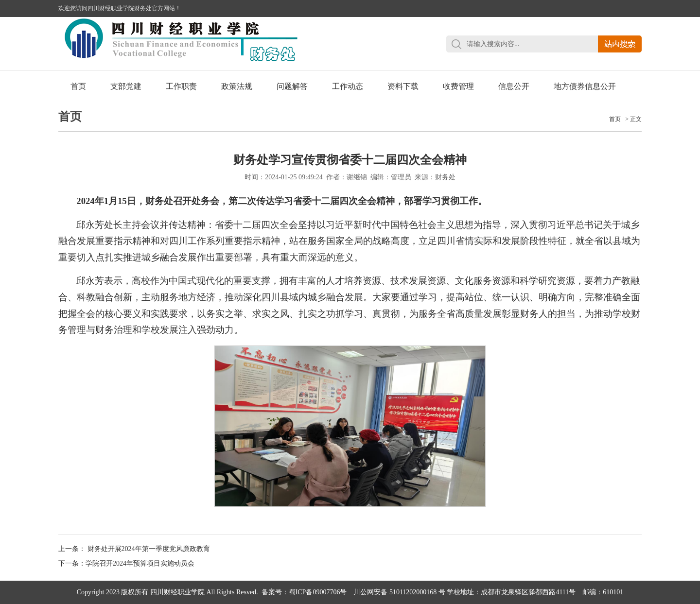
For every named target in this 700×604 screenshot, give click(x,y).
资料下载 (403, 86)
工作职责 (181, 86)
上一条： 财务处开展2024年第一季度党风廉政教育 (134, 549)
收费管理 (458, 86)
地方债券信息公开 (585, 86)
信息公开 (514, 86)
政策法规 (237, 86)
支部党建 (126, 86)
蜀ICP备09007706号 (318, 592)
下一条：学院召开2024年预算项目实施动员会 (126, 563)
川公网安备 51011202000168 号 (399, 592)
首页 (78, 86)
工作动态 (348, 86)
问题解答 (292, 86)
